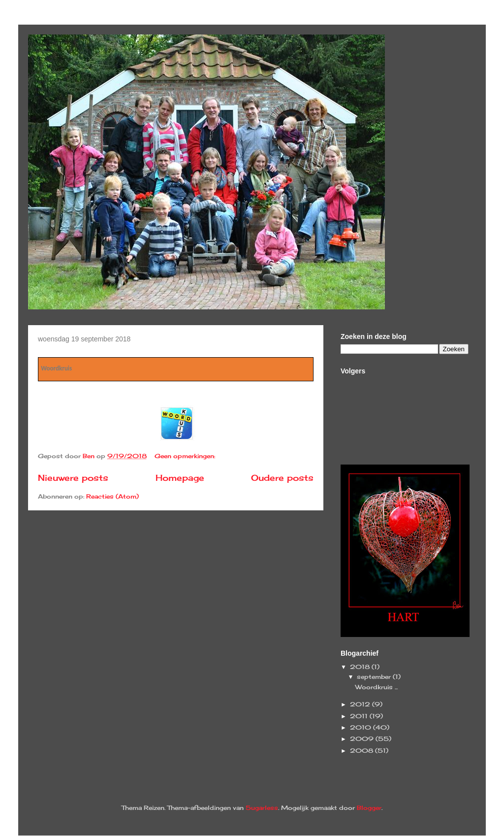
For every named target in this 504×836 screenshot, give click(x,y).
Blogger (369, 808)
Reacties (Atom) (112, 496)
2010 (362, 727)
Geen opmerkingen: (186, 456)
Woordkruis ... (377, 687)
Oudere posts (282, 478)
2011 (360, 716)
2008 (362, 751)
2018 (361, 667)
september (375, 677)
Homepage (180, 478)
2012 (361, 704)
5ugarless (262, 808)
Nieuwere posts (73, 478)
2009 (363, 739)
